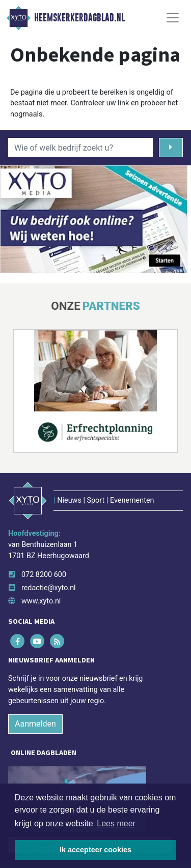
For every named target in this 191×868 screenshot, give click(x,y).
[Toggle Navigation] (173, 18)
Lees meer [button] (116, 823)
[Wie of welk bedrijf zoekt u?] (80, 148)
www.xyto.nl (41, 601)
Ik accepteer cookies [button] (95, 850)
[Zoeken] (171, 148)
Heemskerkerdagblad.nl (79, 18)
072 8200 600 (44, 575)
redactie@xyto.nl (49, 588)
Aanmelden (35, 724)
